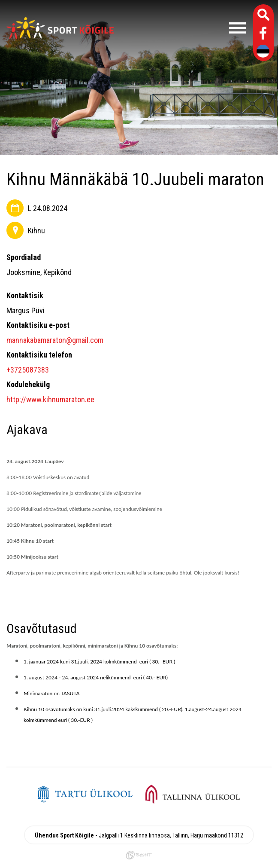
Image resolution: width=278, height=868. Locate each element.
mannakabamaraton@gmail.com (55, 340)
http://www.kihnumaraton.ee (50, 399)
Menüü (184, 28)
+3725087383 (28, 370)
